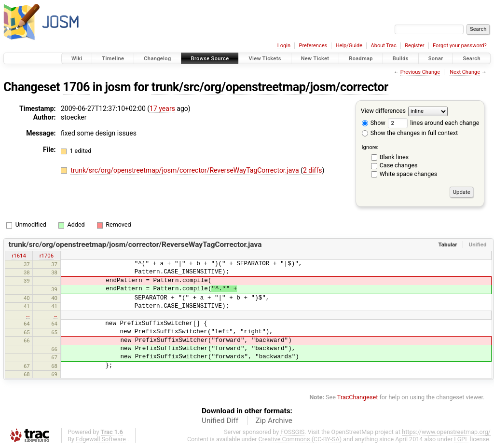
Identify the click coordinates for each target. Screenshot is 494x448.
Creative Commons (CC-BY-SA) (300, 439)
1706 (76, 87)
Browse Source (210, 59)
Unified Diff (220, 421)
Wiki (77, 59)
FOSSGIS (292, 432)
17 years (162, 109)
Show (374, 123)
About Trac (384, 46)
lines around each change (433, 123)
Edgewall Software (101, 439)
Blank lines (394, 157)
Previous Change (420, 72)
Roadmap (361, 59)
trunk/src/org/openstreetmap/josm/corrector (270, 87)
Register (414, 46)
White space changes (409, 174)
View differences (383, 111)
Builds (401, 59)
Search (472, 59)
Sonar (436, 59)
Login (284, 46)
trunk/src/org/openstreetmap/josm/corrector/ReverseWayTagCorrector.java (185, 170)
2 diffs (313, 170)
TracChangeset (358, 397)
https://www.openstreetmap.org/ (446, 432)
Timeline (113, 59)
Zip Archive (274, 421)
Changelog (157, 59)
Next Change (465, 72)
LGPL (461, 439)
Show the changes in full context (410, 133)
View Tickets (265, 59)
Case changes (399, 165)
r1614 (19, 256)
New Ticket (315, 59)
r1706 (47, 256)
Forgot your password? (460, 46)
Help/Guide (349, 46)
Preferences (313, 46)
